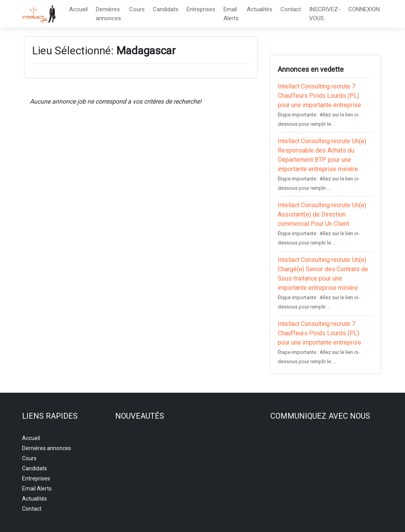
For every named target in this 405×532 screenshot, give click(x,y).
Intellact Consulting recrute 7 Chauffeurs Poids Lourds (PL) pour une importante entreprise (319, 96)
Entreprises (201, 9)
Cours (137, 9)
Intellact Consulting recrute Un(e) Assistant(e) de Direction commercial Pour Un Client (322, 214)
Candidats (166, 9)
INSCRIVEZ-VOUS (325, 14)
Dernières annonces (108, 14)
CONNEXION (364, 9)
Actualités (260, 9)
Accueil (78, 9)
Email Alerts (231, 14)
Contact (291, 9)
